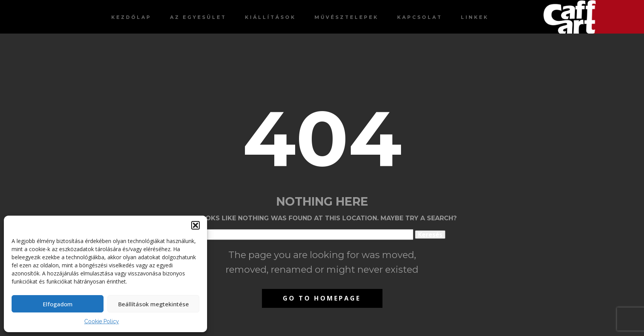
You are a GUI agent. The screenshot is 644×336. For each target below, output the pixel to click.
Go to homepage (322, 298)
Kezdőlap (131, 17)
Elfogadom (58, 304)
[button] (195, 225)
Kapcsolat (420, 17)
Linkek (475, 17)
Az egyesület (198, 17)
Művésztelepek (347, 17)
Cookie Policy (102, 321)
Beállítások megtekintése (154, 304)
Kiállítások (270, 17)
